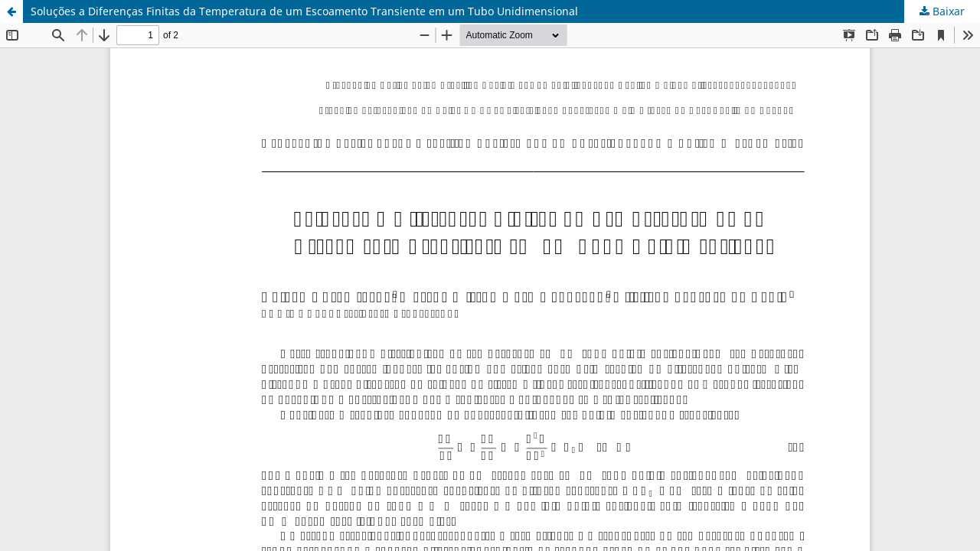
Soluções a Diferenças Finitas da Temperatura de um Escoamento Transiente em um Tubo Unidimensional (304, 11)
